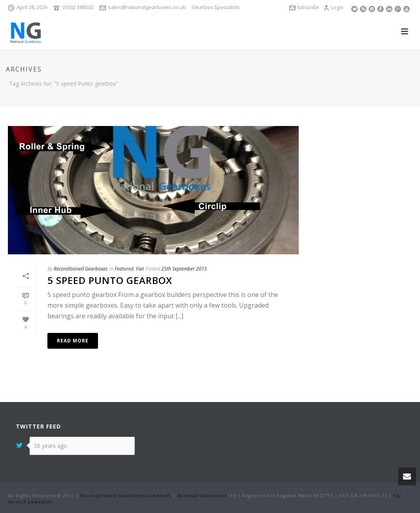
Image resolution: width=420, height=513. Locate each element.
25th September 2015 (184, 269)
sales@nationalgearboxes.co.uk (147, 7)
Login (333, 7)
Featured (124, 269)
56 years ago (51, 446)
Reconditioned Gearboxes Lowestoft (126, 495)
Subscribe (304, 7)
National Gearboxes (202, 495)
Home (397, 98)
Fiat (140, 269)
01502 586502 (78, 7)
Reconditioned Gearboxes (81, 269)
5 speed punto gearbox (110, 280)
